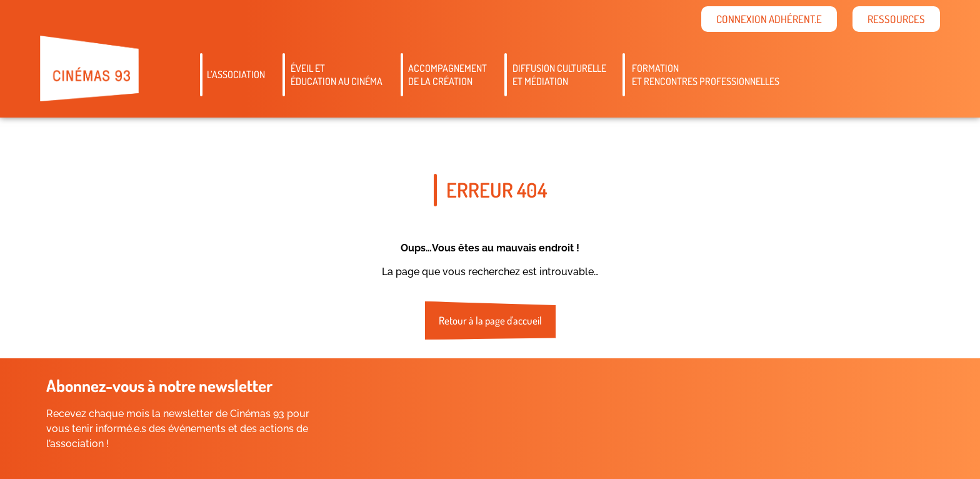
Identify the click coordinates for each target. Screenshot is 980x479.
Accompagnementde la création (447, 75)
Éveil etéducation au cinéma (337, 75)
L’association (236, 74)
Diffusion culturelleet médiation (559, 75)
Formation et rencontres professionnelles (706, 75)
